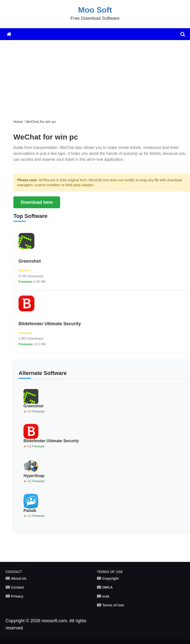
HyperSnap (34, 476)
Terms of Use (113, 605)
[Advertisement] (100, 80)
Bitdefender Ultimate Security (50, 324)
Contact (18, 587)
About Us (19, 578)
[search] (183, 34)
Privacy (17, 596)
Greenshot (30, 261)
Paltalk (30, 511)
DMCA (108, 587)
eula (106, 596)
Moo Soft (95, 10)
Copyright (111, 578)
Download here (37, 202)
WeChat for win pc (41, 122)
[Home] (9, 34)
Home (18, 122)
